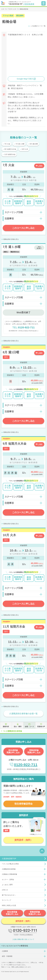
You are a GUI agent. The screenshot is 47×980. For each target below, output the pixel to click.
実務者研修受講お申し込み (34, 751)
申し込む (39, 166)
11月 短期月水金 (10, 154)
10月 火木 (25, 149)
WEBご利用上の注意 (9, 905)
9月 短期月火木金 (10, 149)
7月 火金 (7, 144)
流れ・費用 (18, 727)
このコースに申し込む (24, 228)
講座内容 (6, 727)
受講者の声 (41, 727)
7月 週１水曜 (20, 144)
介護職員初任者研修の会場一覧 (23, 714)
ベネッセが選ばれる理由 (10, 864)
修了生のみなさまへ (9, 895)
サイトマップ (6, 900)
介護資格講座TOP (9, 859)
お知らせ (5, 890)
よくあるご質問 (7, 885)
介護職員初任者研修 (14, 731)
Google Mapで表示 (25, 79)
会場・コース (29, 727)
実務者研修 (35, 913)
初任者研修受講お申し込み (13, 751)
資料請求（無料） (23, 840)
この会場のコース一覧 (38, 26)
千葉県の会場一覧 (13, 9)
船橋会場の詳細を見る (11, 239)
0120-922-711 (24, 327)
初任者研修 (12, 913)
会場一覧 (4, 9)
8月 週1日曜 (34, 144)
